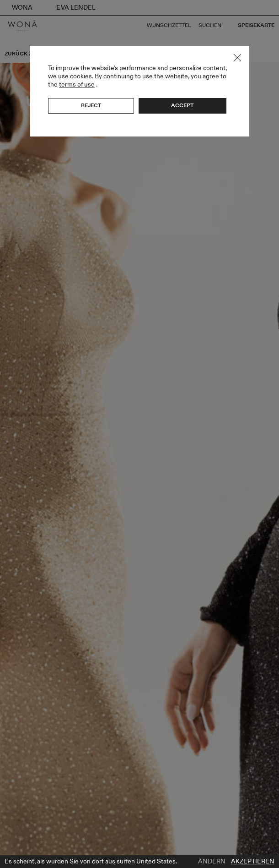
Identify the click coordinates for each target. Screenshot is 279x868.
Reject (91, 105)
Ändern (212, 862)
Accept (182, 105)
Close (237, 58)
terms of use (77, 85)
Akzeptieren (253, 862)
